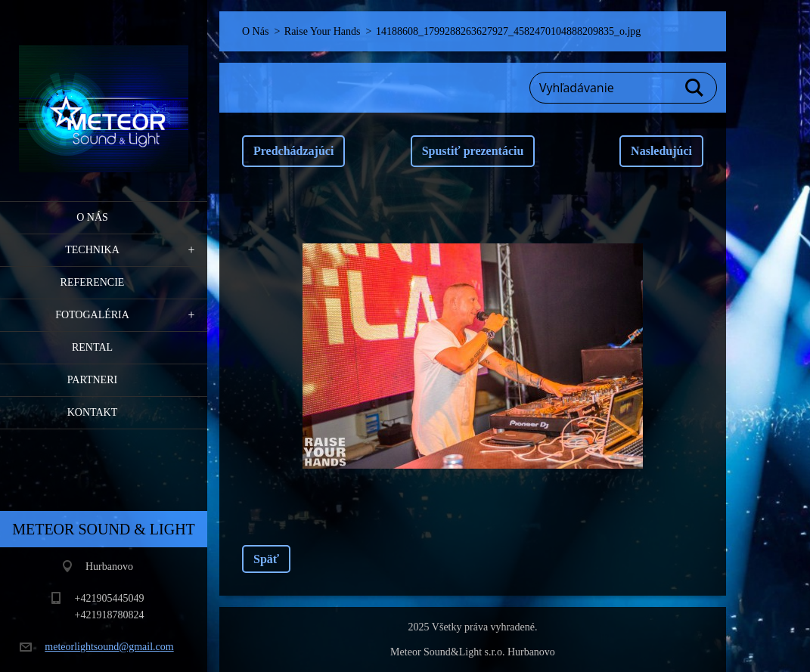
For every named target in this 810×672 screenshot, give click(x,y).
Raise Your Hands (323, 31)
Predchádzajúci (293, 151)
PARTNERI (92, 380)
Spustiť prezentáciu (473, 151)
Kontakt (93, 412)
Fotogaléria (92, 315)
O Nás (92, 217)
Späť (266, 559)
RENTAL (92, 347)
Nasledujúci (661, 151)
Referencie (93, 282)
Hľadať (695, 88)
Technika (92, 250)
